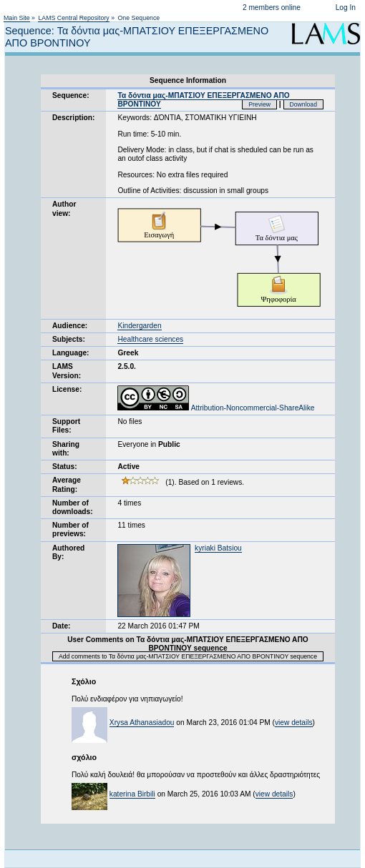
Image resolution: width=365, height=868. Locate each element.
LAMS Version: (67, 371)
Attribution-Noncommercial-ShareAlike (216, 408)
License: (67, 389)
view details (294, 722)
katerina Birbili (132, 794)
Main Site (17, 18)
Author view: (64, 208)
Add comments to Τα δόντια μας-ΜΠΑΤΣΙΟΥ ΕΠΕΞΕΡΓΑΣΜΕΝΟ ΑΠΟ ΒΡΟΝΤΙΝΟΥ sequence (188, 656)
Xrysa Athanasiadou (142, 722)
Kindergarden (139, 326)
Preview (259, 104)
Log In (346, 8)
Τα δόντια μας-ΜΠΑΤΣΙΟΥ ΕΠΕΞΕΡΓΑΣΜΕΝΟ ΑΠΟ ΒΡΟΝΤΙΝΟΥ (203, 100)
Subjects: (69, 339)
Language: (71, 353)
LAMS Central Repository (73, 18)
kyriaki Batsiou (218, 548)
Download (304, 104)
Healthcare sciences (150, 339)
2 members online (272, 8)
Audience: (70, 326)
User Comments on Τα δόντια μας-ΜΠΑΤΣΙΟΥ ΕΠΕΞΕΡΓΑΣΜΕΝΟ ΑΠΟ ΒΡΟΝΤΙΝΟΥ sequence (188, 644)
